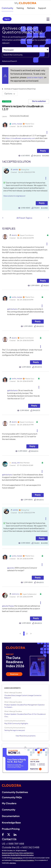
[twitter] (9, 834)
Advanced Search (9, 61)
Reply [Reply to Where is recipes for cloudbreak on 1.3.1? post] (43, 151)
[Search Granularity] (25, 50)
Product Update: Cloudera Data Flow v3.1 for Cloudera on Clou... (25, 715)
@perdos (11, 568)
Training (20, 8)
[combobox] (25, 55)
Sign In (7, 19)
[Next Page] (31, 634)
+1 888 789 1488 (15, 844)
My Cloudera (9, 803)
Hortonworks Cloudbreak (19, 116)
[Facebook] (3, 834)
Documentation (11, 816)
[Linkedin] (15, 834)
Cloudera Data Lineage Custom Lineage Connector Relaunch (23, 697)
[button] (47, 131)
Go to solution (39, 101)
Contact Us (9, 839)
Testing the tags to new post (15, 730)
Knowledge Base (11, 822)
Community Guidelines (15, 792)
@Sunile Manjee (8, 606)
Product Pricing (11, 829)
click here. (13, 863)
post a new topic (35, 77)
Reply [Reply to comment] (42, 203)
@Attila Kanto (12, 309)
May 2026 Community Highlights (16, 723)
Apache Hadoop (17, 858)
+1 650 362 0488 (30, 847)
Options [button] (8, 93)
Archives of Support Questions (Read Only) (20, 89)
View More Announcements (26, 736)
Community (7, 8)
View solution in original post (14, 196)
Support (42, 8)
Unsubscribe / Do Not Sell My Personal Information (18, 855)
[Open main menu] (48, 19)
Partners (31, 8)
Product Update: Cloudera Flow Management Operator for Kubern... (24, 706)
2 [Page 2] (27, 634)
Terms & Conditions (8, 853)
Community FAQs (12, 797)
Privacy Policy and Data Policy (24, 853)
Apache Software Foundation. (25, 860)
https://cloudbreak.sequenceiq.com (20, 138)
